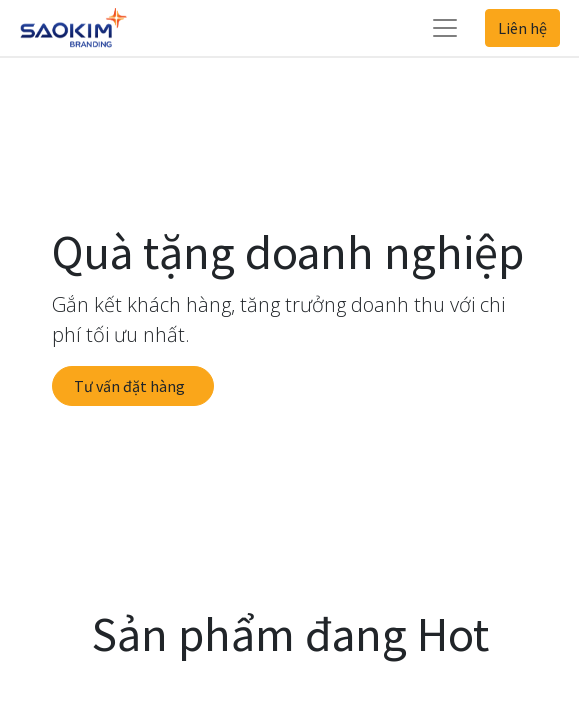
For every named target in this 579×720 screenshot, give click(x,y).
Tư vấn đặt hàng (132, 386)
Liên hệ (522, 28)
